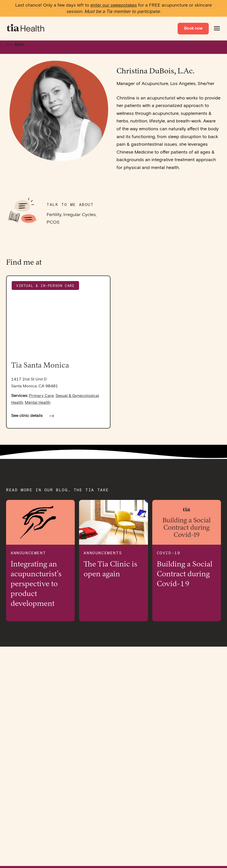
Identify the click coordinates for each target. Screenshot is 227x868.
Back (14, 45)
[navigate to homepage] (26, 29)
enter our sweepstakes (114, 5)
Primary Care (41, 396)
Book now (193, 28)
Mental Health (38, 403)
